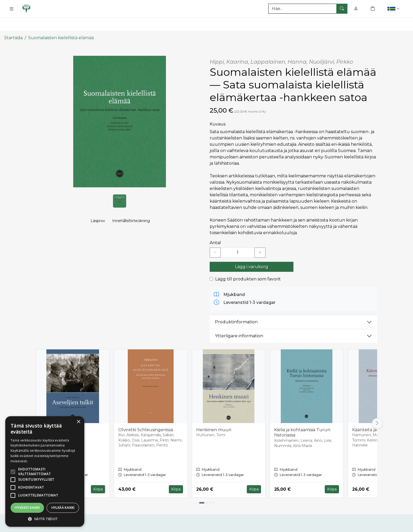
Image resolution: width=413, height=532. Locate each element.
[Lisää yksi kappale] (260, 236)
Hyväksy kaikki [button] (27, 508)
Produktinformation (236, 306)
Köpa (98, 473)
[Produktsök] (308, 9)
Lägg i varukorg (252, 250)
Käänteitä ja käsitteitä (374, 413)
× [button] (78, 422)
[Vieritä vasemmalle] (36, 407)
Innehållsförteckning (131, 212)
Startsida (13, 22)
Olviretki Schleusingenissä (146, 413)
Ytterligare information (239, 320)
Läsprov (98, 212)
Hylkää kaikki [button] (63, 508)
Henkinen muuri (214, 413)
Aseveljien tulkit (57, 413)
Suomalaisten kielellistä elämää (61, 22)
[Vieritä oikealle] (377, 407)
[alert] (45, 471)
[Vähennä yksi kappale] (215, 236)
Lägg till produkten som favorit (248, 263)
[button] (394, 9)
